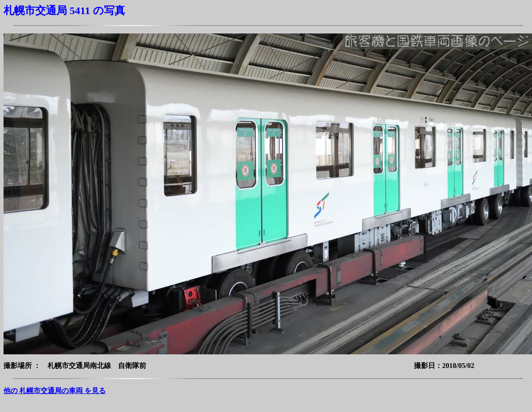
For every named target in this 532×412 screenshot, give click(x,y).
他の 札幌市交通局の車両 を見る (55, 391)
